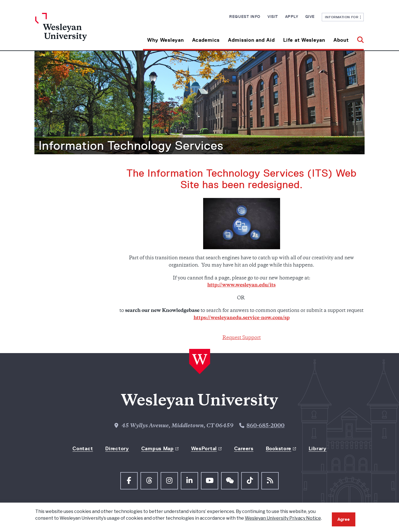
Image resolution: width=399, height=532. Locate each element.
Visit (273, 17)
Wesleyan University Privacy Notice (283, 518)
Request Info (245, 17)
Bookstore (279, 449)
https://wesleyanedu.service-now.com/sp (242, 318)
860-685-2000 (266, 426)
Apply (292, 17)
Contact (83, 449)
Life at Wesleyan (304, 40)
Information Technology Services (131, 146)
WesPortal (204, 449)
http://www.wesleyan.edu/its (241, 285)
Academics (206, 40)
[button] (358, 38)
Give (310, 17)
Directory (117, 449)
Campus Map (158, 449)
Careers (244, 449)
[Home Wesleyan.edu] (76, 32)
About (341, 40)
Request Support (242, 338)
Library (318, 449)
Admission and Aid (251, 40)
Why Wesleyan (166, 40)
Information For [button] (343, 17)
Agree (344, 519)
